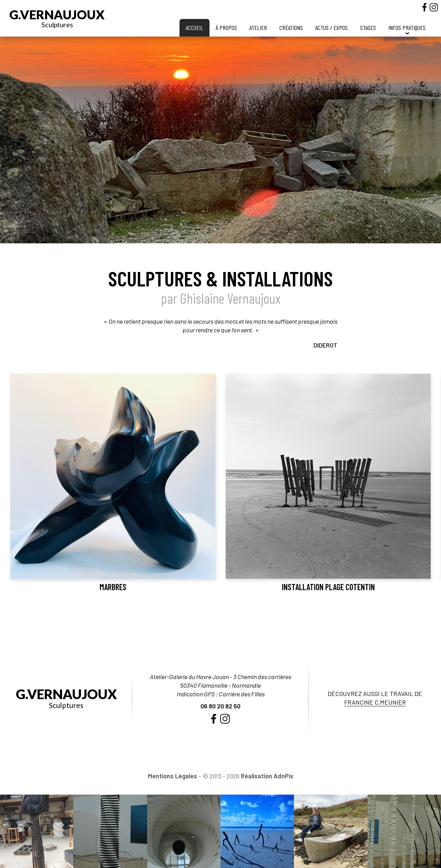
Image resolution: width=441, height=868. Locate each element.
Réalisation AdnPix (267, 776)
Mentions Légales (172, 776)
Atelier (258, 28)
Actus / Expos (331, 28)
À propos (226, 28)
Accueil (194, 28)
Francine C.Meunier (375, 702)
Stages (368, 28)
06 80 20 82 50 (220, 706)
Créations (291, 28)
